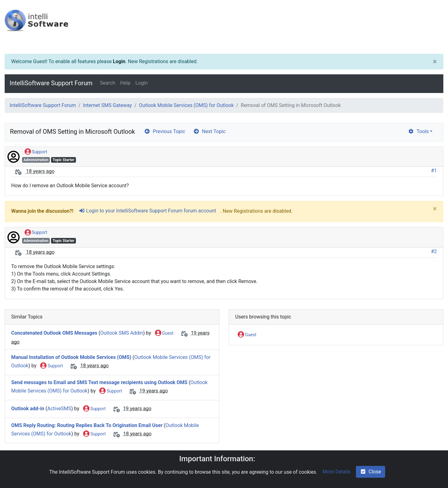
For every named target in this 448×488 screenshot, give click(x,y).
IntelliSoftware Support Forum (51, 83)
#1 (434, 171)
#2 (434, 251)
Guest (164, 333)
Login (119, 61)
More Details (337, 472)
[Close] (435, 62)
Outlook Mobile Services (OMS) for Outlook (186, 105)
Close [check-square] (371, 472)
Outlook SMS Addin (121, 333)
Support (36, 152)
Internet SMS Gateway (107, 105)
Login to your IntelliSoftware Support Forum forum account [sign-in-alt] (147, 211)
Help (125, 83)
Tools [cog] (418, 131)
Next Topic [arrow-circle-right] (209, 131)
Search (107, 83)
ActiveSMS (59, 409)
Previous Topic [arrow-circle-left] (165, 131)
